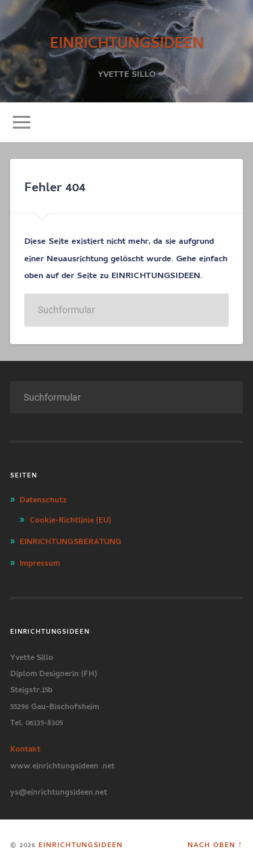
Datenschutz (43, 498)
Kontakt (25, 747)
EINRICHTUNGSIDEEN (127, 40)
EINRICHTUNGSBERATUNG (71, 540)
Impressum (40, 562)
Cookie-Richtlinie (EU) (71, 519)
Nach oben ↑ (215, 844)
